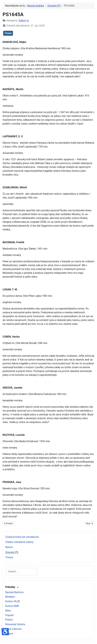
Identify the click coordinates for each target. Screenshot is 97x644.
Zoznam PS (12, 552)
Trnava (8, 33)
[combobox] (21, 572)
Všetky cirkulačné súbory (19, 542)
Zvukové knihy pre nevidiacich (22, 537)
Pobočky (12, 587)
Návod (9, 547)
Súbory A (24, 20)
